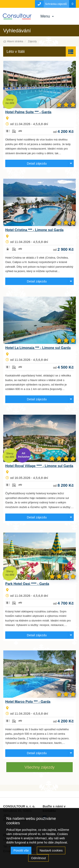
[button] (39, 52)
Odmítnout (38, 858)
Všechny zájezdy (39, 767)
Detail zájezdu (37, 163)
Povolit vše (21, 850)
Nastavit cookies (51, 850)
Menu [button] (47, 16)
